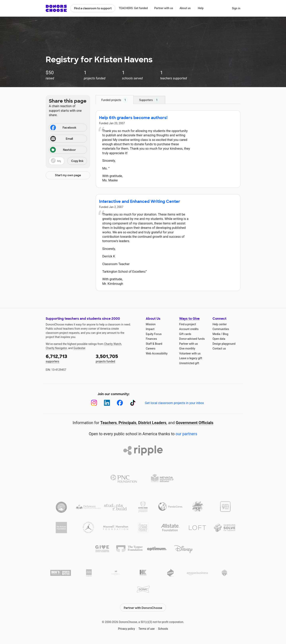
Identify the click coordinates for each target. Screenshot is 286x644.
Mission (151, 324)
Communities (221, 329)
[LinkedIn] (107, 403)
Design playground (224, 344)
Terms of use (147, 628)
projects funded (118, 358)
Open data (219, 339)
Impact (150, 329)
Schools (163, 628)
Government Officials (195, 423)
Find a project (187, 324)
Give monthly (187, 348)
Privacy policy (126, 628)
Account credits (189, 329)
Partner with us (164, 8)
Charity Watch (113, 344)
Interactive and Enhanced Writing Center (140, 201)
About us (185, 8)
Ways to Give (189, 319)
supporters (68, 358)
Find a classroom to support (93, 8)
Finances (151, 339)
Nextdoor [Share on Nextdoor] (63, 150)
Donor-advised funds (192, 339)
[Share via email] (68, 139)
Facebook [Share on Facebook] (63, 128)
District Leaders (152, 423)
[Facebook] (120, 403)
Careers (151, 348)
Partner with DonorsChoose (143, 607)
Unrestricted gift (189, 363)
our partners (186, 434)
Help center (220, 324)
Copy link (77, 161)
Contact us (219, 348)
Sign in (236, 8)
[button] (68, 161)
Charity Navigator (56, 348)
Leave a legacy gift (191, 358)
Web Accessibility (157, 353)
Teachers (109, 423)
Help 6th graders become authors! (133, 118)
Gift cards (185, 334)
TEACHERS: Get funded (133, 8)
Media (216, 334)
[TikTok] (133, 403)
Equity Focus (154, 334)
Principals (128, 423)
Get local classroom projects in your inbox (174, 403)
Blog (225, 334)
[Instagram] (94, 403)
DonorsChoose (56, 8)
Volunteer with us (190, 353)
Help (201, 8)
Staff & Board (154, 344)
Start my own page (68, 175)
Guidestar (79, 348)
